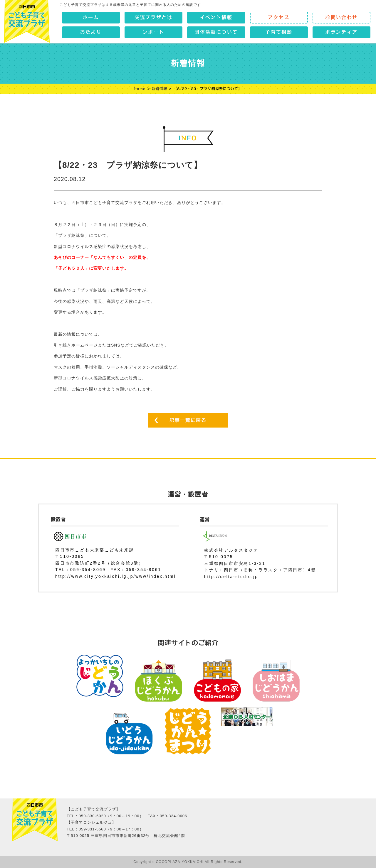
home (140, 89)
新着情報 (160, 89)
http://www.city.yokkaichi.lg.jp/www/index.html (115, 576)
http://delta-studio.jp (231, 577)
